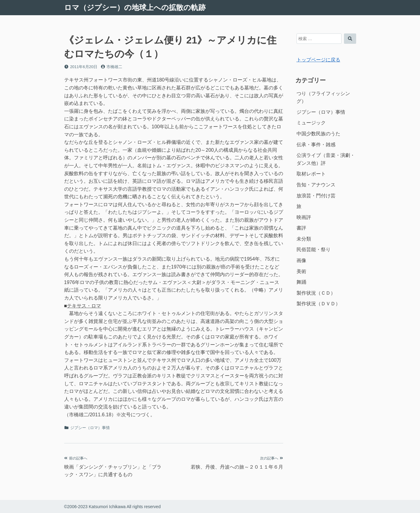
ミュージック (311, 123)
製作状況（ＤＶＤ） (318, 304)
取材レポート (311, 174)
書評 (301, 228)
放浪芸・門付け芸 (316, 196)
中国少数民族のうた (318, 134)
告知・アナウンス (316, 185)
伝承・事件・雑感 (316, 145)
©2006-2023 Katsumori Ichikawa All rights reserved (113, 507)
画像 (301, 260)
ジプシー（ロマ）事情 (90, 428)
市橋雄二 (114, 67)
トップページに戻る (318, 60)
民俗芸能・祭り (314, 250)
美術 (301, 271)
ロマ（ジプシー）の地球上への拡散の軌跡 (135, 7)
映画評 (304, 217)
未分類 (304, 239)
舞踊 (301, 282)
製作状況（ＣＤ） (316, 293)
